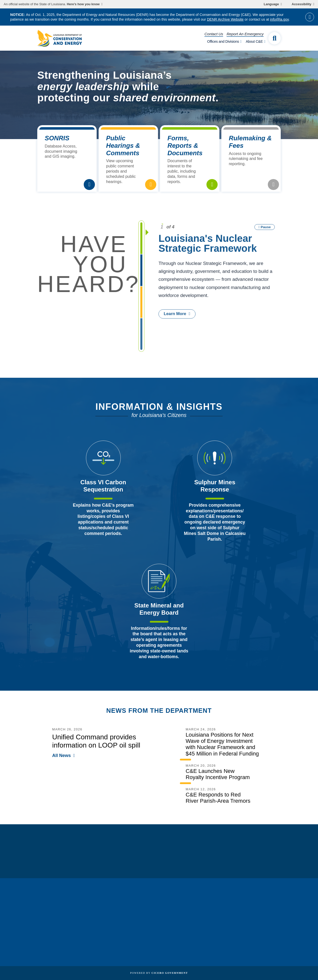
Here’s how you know (83, 4)
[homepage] (60, 38)
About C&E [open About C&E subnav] (254, 41)
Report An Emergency (245, 34)
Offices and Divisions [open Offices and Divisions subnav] (223, 41)
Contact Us (214, 34)
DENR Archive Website (225, 19)
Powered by (159, 973)
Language (271, 4)
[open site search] (275, 38)
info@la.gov (279, 19)
